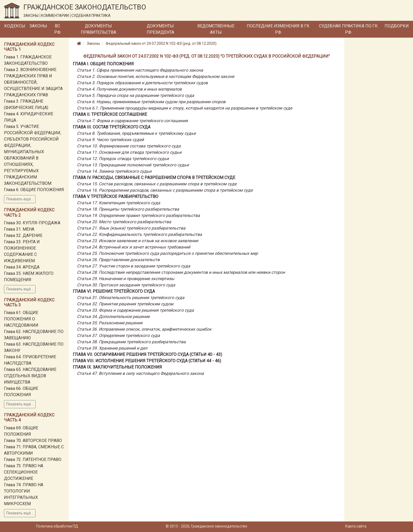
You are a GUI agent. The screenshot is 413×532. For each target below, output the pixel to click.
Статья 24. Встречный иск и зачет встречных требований (134, 247)
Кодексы (15, 26)
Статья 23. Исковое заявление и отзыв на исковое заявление (137, 241)
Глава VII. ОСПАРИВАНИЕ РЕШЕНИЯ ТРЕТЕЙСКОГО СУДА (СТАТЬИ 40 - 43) (147, 354)
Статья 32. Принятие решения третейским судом (125, 304)
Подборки (397, 26)
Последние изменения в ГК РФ (278, 29)
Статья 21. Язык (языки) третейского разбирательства (131, 228)
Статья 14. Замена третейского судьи (114, 171)
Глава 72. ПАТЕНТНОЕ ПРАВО (33, 459)
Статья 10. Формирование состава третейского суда (129, 146)
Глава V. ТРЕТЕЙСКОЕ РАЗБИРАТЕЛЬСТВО (115, 197)
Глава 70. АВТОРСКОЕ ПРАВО (33, 441)
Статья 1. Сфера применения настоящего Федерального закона (140, 70)
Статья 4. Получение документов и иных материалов (129, 89)
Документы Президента (160, 29)
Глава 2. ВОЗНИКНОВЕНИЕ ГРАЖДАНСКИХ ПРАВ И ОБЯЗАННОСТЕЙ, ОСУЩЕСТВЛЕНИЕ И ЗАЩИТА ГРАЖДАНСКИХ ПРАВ (33, 82)
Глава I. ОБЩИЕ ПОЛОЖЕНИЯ (103, 64)
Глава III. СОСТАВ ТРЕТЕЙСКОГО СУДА (112, 127)
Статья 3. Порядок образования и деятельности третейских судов (142, 83)
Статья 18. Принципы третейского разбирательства (128, 209)
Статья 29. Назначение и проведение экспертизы (126, 279)
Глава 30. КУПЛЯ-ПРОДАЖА (32, 223)
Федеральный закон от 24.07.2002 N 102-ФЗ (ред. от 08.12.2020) (161, 43)
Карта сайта (356, 526)
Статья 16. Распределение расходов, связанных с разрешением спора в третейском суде (165, 190)
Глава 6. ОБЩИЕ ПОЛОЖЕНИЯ (34, 190)
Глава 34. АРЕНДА (22, 267)
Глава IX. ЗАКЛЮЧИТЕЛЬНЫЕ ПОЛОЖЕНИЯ (117, 367)
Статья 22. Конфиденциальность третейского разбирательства (139, 234)
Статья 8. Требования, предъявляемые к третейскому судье (136, 133)
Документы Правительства (99, 29)
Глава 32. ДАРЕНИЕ (23, 235)
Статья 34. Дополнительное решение (113, 317)
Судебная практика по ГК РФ (348, 29)
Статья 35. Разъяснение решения (110, 323)
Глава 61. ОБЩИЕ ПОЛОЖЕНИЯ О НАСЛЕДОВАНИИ (21, 319)
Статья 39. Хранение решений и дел (112, 348)
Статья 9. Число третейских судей (110, 140)
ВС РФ (57, 29)
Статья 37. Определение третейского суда (118, 335)
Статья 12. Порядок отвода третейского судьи (123, 159)
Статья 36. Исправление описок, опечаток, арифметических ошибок (144, 329)
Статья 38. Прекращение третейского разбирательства (131, 342)
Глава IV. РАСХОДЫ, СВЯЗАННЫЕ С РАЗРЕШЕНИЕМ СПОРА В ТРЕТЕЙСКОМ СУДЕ (154, 178)
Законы (38, 26)
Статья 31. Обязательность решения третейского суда (131, 298)
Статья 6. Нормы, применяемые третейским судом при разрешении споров (151, 102)
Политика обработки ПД (57, 526)
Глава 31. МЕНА (19, 229)
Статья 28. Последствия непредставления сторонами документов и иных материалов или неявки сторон (181, 272)
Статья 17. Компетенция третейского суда (119, 203)
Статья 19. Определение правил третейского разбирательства (138, 215)
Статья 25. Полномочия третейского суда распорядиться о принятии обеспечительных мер (167, 253)
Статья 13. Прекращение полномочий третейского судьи (133, 165)
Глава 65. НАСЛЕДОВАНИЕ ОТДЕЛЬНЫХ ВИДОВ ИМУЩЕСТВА (30, 376)
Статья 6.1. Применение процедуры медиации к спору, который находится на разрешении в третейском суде (185, 108)
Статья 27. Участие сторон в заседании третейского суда (134, 266)
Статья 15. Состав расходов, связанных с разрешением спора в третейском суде (157, 184)
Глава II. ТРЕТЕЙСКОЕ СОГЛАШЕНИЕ (110, 114)
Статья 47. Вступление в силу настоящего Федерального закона (140, 373)
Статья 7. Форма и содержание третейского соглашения (132, 121)
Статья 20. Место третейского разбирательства (124, 222)
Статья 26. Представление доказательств (118, 260)
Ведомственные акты (216, 29)
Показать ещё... (20, 199)
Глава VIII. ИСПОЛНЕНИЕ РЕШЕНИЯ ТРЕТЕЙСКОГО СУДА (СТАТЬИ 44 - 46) (147, 361)
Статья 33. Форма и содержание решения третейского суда (135, 310)
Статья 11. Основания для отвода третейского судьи (129, 152)
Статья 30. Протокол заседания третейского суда (126, 285)
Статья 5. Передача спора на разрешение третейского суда (136, 95)
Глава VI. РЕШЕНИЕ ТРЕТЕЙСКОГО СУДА (114, 291)
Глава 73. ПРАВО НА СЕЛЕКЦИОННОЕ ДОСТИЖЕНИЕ (24, 472)
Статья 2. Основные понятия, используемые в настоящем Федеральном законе (156, 76)
